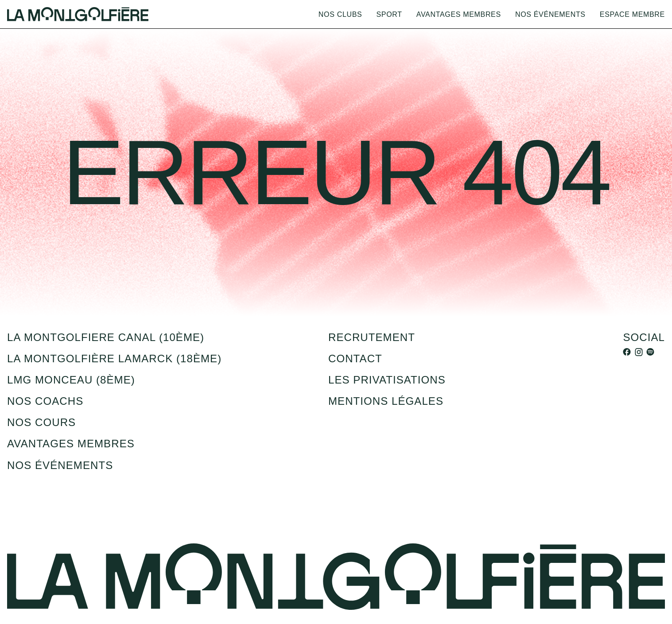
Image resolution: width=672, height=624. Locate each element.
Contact (355, 359)
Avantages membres (459, 14)
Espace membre (632, 14)
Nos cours (41, 422)
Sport (389, 14)
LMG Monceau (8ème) (71, 380)
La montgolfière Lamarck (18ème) (114, 359)
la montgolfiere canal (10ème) (106, 337)
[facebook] (627, 352)
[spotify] (650, 352)
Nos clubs (340, 14)
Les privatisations (387, 380)
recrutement (372, 337)
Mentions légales (386, 401)
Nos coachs (45, 401)
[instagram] (638, 352)
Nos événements (550, 14)
